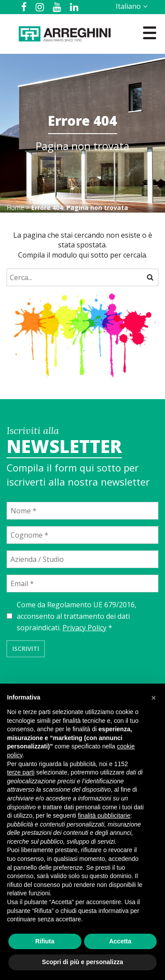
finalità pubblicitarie (104, 815)
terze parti (21, 772)
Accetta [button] (120, 941)
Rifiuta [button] (45, 941)
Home (15, 208)
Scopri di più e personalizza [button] (82, 962)
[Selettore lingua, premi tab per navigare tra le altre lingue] (130, 6)
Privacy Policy (84, 628)
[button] (154, 698)
